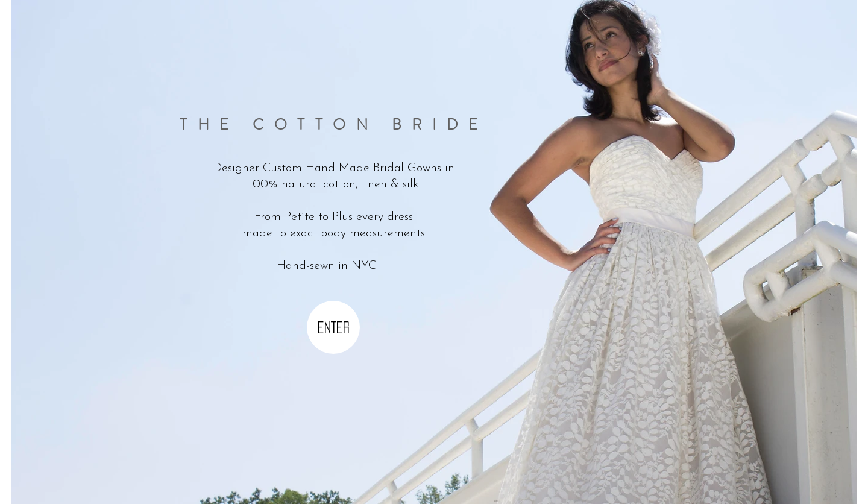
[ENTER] (333, 327)
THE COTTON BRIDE (334, 125)
